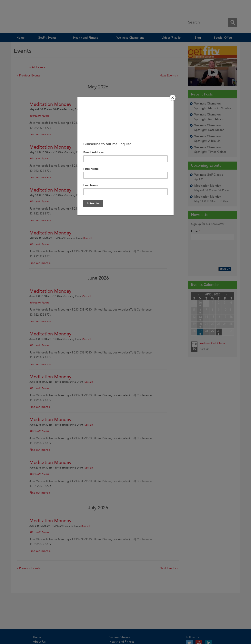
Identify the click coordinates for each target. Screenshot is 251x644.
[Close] (173, 98)
